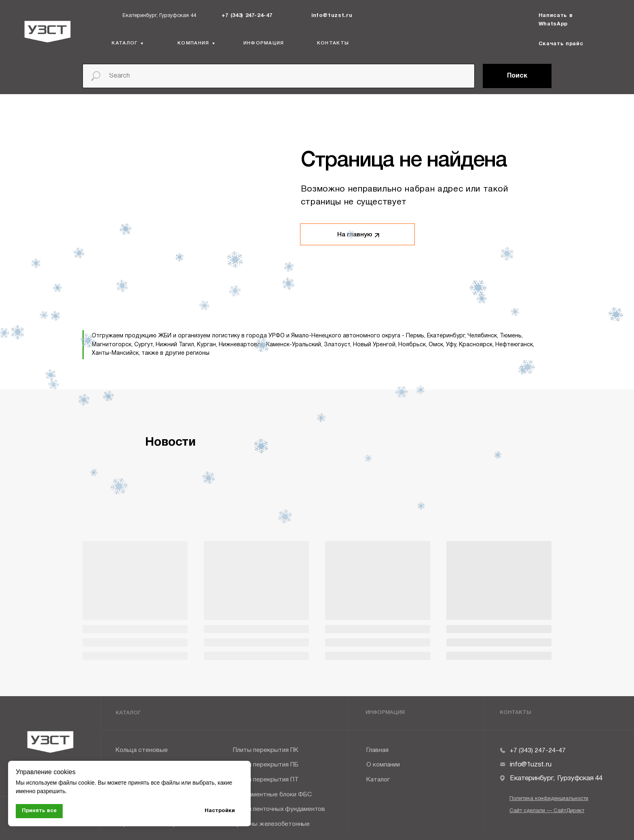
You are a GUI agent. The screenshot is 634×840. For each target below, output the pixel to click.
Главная (377, 750)
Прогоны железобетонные (271, 824)
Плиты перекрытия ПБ (266, 765)
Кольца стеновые (142, 750)
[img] (216, 15)
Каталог (378, 780)
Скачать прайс (561, 44)
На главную (355, 235)
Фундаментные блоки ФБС (272, 795)
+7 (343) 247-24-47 (247, 16)
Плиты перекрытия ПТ (266, 780)
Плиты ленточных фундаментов (279, 809)
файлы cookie (76, 783)
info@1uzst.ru (332, 16)
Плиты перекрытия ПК (266, 750)
